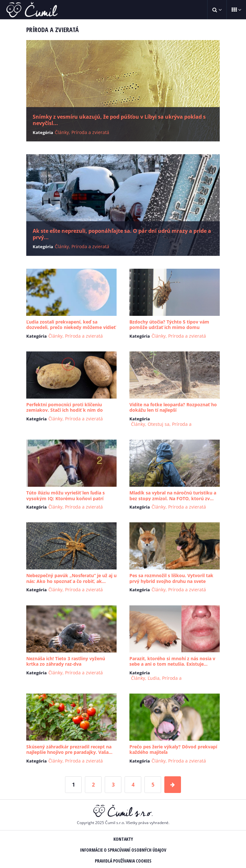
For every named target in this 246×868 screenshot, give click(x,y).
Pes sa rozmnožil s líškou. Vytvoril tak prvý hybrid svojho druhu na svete (171, 578)
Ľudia (154, 678)
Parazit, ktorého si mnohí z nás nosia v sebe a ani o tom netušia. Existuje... (172, 661)
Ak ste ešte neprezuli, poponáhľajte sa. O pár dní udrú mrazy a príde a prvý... (122, 234)
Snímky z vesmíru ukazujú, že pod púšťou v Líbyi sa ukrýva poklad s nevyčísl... (119, 120)
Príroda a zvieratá (90, 132)
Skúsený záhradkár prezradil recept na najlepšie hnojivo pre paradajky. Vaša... (69, 750)
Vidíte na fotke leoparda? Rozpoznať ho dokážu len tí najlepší (173, 407)
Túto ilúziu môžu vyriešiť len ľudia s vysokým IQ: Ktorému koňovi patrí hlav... (66, 498)
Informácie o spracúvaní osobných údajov (123, 850)
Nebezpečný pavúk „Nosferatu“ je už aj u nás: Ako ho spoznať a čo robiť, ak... (71, 578)
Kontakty (123, 839)
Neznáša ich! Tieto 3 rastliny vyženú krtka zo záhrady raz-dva (66, 661)
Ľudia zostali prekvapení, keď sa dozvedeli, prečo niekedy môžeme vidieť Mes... (71, 327)
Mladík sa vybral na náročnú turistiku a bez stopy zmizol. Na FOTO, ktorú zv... (173, 496)
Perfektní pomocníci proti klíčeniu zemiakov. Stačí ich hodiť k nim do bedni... (65, 410)
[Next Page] (173, 785)
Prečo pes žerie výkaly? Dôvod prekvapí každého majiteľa (173, 750)
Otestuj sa (159, 424)
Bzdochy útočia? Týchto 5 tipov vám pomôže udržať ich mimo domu (169, 325)
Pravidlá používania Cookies (123, 861)
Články (62, 132)
